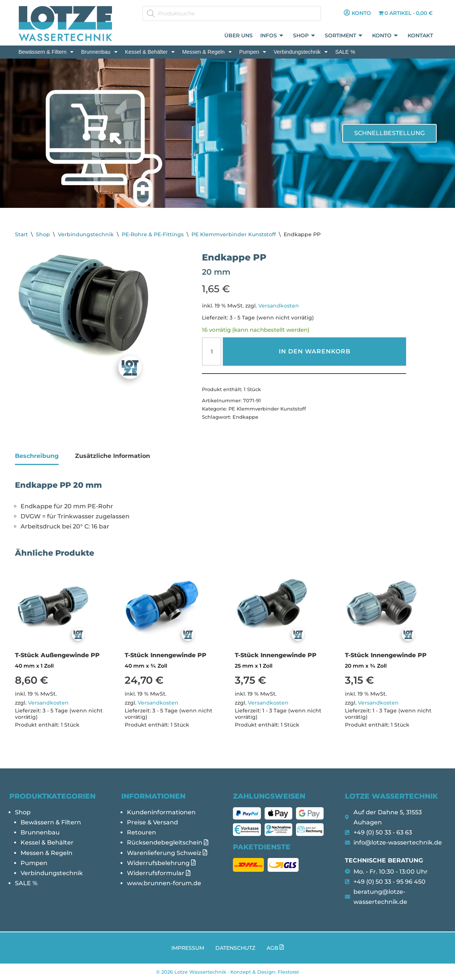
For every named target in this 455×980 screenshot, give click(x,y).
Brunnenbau (99, 52)
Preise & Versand (152, 822)
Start (21, 234)
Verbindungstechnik (301, 52)
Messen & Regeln (207, 52)
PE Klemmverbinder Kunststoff (234, 234)
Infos (272, 36)
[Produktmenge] (212, 352)
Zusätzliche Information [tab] (113, 456)
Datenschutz (235, 948)
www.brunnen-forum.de (164, 883)
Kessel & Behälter (150, 52)
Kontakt (420, 36)
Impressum (188, 948)
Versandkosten (279, 306)
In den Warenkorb (315, 351)
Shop (304, 36)
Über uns (239, 36)
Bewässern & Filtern (46, 52)
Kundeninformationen (161, 812)
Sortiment (344, 36)
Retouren (141, 832)
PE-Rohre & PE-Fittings (153, 234)
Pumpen (253, 52)
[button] (46, 52)
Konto (385, 36)
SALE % (345, 52)
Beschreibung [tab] (37, 456)
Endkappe (245, 417)
